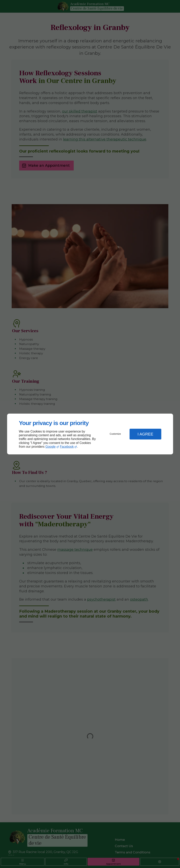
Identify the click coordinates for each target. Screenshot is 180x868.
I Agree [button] (145, 434)
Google (51, 447)
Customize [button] (115, 434)
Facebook (67, 447)
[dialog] (90, 434)
